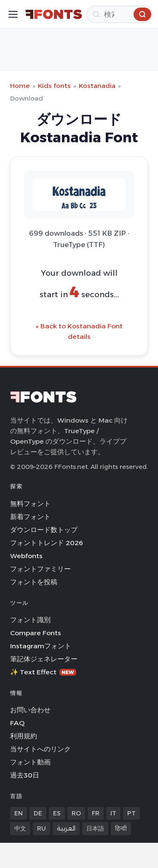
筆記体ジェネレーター (44, 659)
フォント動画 (30, 762)
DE (38, 813)
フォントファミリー (40, 569)
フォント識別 (30, 620)
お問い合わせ (30, 710)
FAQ (17, 723)
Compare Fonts (36, 633)
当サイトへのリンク (40, 749)
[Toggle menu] (13, 14)
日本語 (95, 828)
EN (19, 813)
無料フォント (30, 504)
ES (57, 813)
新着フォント (30, 517)
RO (76, 813)
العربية (66, 828)
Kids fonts (54, 86)
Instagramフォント (41, 646)
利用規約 (24, 736)
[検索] (120, 14)
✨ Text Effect (43, 672)
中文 (20, 828)
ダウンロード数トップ (44, 530)
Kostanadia (97, 86)
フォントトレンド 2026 (47, 543)
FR (96, 813)
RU (42, 828)
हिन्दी (121, 828)
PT (131, 813)
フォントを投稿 (34, 582)
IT (113, 813)
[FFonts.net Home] (54, 14)
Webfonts (26, 556)
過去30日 (25, 775)
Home (20, 86)
